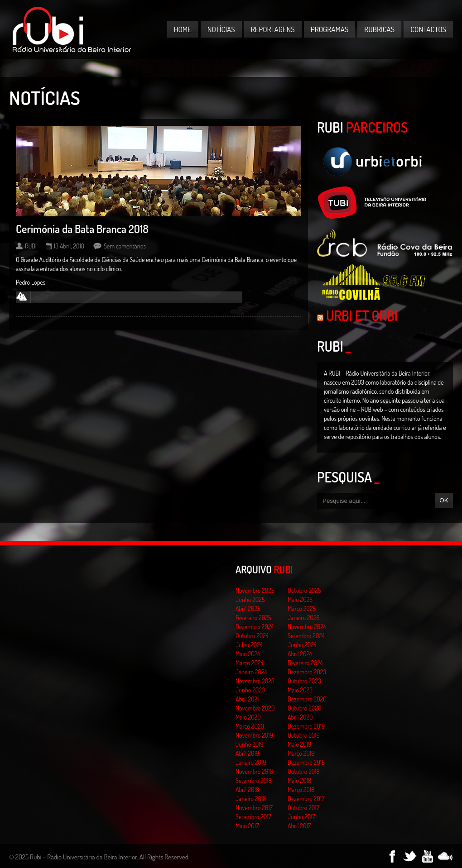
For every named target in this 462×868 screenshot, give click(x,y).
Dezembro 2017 (306, 799)
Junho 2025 (250, 599)
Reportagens (273, 29)
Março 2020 (250, 726)
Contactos (428, 29)
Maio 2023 (300, 690)
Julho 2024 (249, 645)
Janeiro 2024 (251, 672)
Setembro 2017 (253, 817)
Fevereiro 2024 (305, 663)
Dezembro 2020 (307, 699)
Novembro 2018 (254, 771)
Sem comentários (125, 246)
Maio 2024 (248, 654)
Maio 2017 (247, 826)
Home (183, 29)
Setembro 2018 (254, 780)
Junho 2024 (302, 645)
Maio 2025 (300, 599)
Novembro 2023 (255, 681)
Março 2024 (249, 663)
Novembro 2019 (254, 735)
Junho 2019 (250, 744)
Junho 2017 (301, 817)
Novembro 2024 (307, 627)
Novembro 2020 (255, 708)
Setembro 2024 (306, 636)
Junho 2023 (250, 690)
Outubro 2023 (304, 681)
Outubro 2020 (304, 708)
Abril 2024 (300, 654)
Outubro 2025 (304, 590)
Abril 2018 (247, 789)
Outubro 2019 (304, 735)
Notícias (221, 29)
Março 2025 (302, 608)
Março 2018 (301, 789)
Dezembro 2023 (307, 672)
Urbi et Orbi (362, 315)
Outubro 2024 (252, 636)
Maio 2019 (299, 744)
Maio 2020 (248, 717)
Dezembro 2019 (306, 726)
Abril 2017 (299, 826)
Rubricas (379, 29)
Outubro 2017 (303, 808)
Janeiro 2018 (251, 799)
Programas (330, 29)
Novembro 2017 (254, 808)
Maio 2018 (299, 780)
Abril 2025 (248, 608)
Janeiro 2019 (251, 762)
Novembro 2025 (255, 590)
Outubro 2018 (304, 771)
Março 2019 (301, 753)
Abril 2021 (247, 699)
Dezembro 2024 (255, 627)
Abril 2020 (300, 717)
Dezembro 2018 (306, 762)
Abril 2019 (247, 753)
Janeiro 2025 (303, 618)
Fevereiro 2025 (253, 618)
